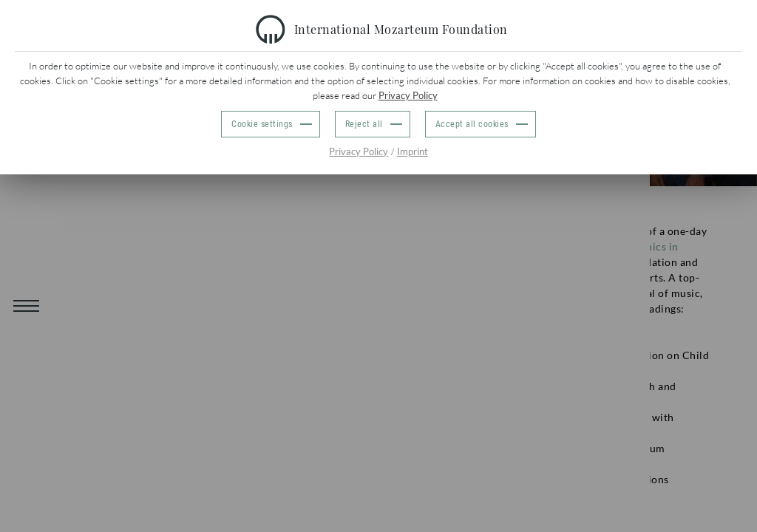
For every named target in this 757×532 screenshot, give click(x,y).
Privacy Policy (408, 95)
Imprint (413, 151)
